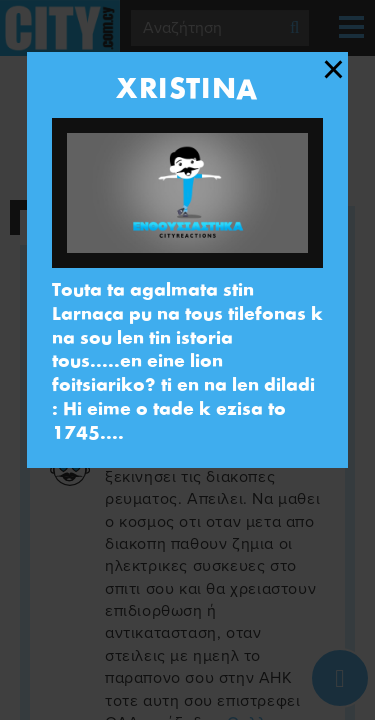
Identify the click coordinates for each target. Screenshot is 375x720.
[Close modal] (333, 70)
